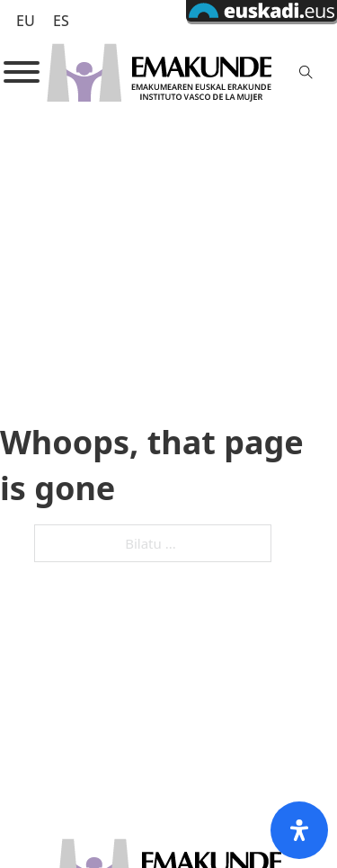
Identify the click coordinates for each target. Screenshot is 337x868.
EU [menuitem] (26, 21)
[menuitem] (26, 20)
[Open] (22, 72)
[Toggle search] (306, 72)
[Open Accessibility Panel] (299, 830)
